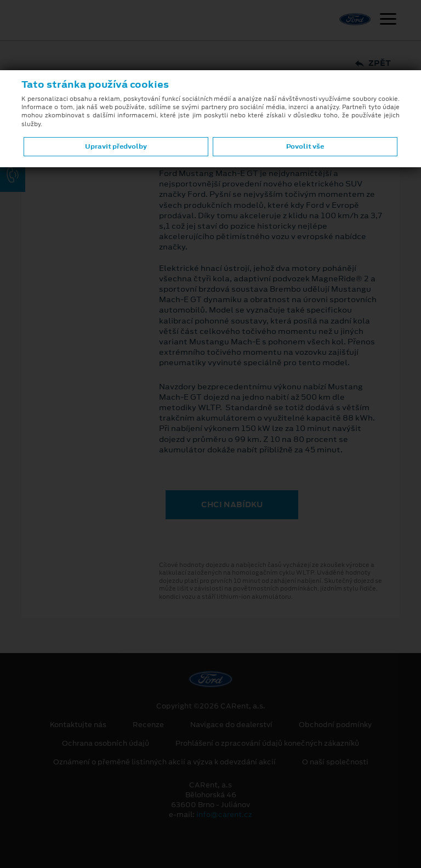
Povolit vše (305, 146)
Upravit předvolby (116, 146)
